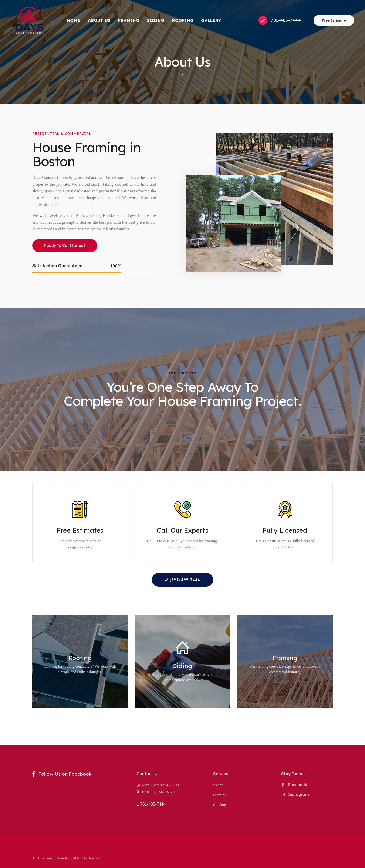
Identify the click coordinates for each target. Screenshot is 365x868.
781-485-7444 (153, 804)
